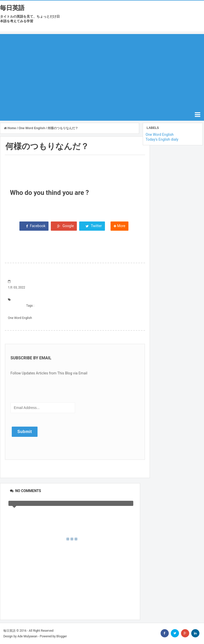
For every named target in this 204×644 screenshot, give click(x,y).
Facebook (34, 226)
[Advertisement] (102, 70)
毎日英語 (12, 8)
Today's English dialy (162, 139)
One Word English (20, 318)
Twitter (92, 226)
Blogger (62, 636)
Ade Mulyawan (27, 636)
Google (64, 226)
